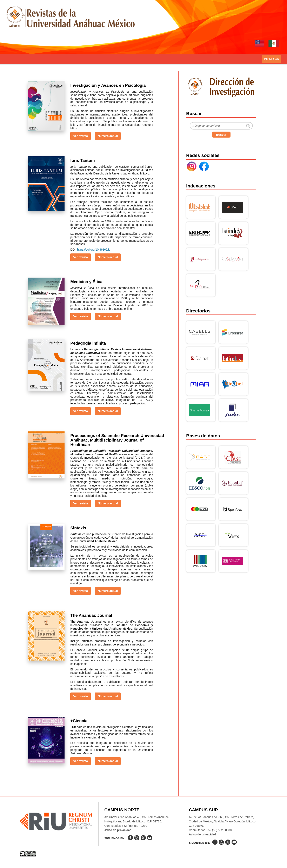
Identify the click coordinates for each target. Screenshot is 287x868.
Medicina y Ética (86, 282)
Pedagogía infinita (88, 343)
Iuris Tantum (83, 160)
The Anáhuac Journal (91, 615)
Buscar (221, 135)
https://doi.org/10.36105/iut (94, 250)
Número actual (108, 136)
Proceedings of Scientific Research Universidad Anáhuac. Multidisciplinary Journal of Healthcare (117, 440)
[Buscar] (221, 126)
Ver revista (81, 136)
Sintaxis (78, 528)
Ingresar (271, 59)
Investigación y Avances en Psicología (108, 85)
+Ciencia (79, 721)
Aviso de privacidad (118, 830)
